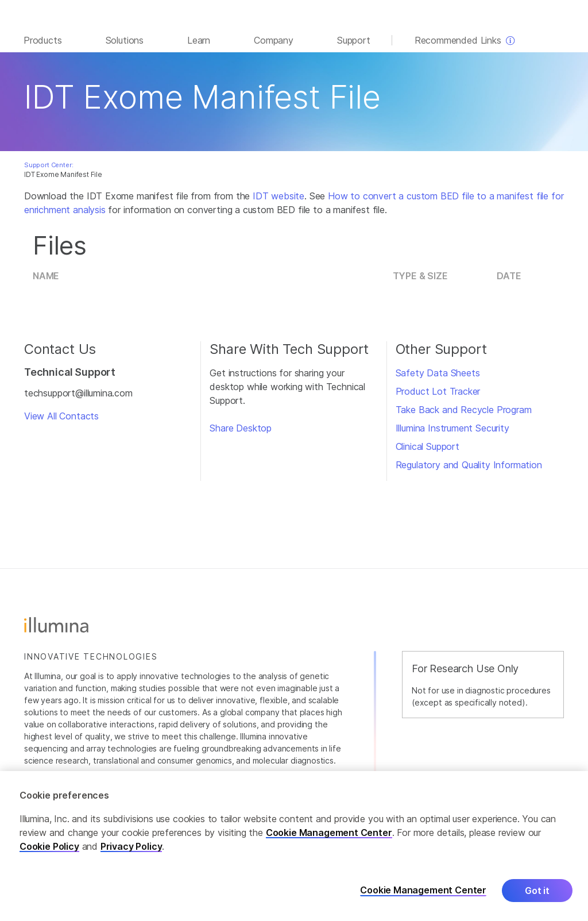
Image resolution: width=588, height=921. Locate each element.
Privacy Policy (131, 846)
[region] (294, 846)
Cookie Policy (49, 846)
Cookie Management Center (329, 833)
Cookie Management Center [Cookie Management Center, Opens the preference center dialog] (423, 890)
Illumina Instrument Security (452, 434)
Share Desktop (241, 434)
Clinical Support (428, 452)
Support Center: (49, 171)
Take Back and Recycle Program (464, 415)
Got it (537, 891)
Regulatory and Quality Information (469, 471)
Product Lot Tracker (438, 397)
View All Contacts (61, 422)
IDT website (278, 202)
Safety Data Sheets (438, 379)
